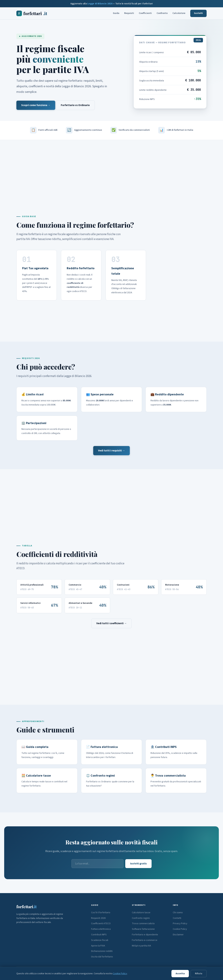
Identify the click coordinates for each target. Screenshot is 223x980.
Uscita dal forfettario (102, 957)
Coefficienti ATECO (101, 924)
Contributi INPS (99, 935)
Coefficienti (145, 13)
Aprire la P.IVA (98, 946)
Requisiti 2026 (98, 918)
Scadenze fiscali (100, 940)
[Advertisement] (111, 170)
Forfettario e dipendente (145, 935)
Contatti (177, 918)
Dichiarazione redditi (102, 951)
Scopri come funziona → (36, 105)
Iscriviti (198, 13)
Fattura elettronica (101, 929)
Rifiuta (199, 974)
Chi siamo (178, 913)
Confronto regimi (141, 918)
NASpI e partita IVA (141, 946)
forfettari (32, 13)
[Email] (97, 864)
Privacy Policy (180, 924)
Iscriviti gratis (138, 864)
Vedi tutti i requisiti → (111, 451)
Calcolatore (179, 13)
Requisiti (129, 13)
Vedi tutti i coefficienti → (111, 623)
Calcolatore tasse (141, 913)
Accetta (180, 974)
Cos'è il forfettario (101, 913)
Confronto (162, 13)
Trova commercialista (143, 924)
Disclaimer (178, 935)
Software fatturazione (143, 929)
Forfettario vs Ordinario (75, 105)
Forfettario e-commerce (145, 940)
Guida (116, 13)
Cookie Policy (180, 929)
